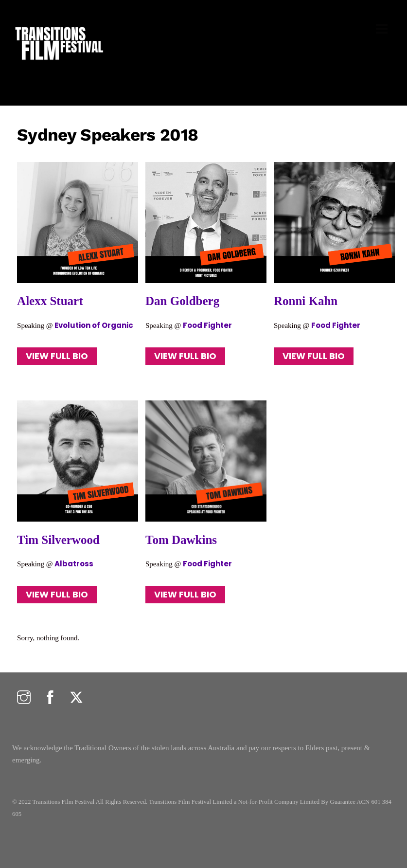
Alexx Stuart (50, 301)
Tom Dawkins (181, 540)
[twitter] (76, 698)
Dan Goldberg (182, 301)
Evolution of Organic (94, 325)
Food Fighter (208, 325)
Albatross (74, 564)
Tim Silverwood (58, 540)
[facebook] (50, 698)
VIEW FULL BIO (57, 356)
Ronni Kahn (306, 301)
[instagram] (24, 698)
